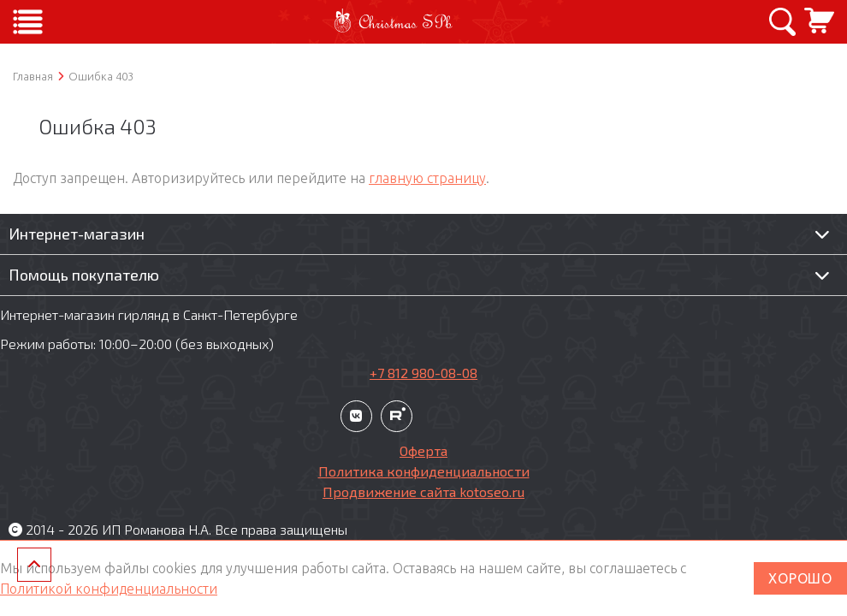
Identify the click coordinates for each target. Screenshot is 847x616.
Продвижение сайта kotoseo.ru (423, 492)
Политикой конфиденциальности (109, 589)
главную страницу (427, 178)
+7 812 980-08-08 (423, 373)
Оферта (423, 450)
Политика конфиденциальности (424, 471)
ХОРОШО (800, 578)
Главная (33, 76)
